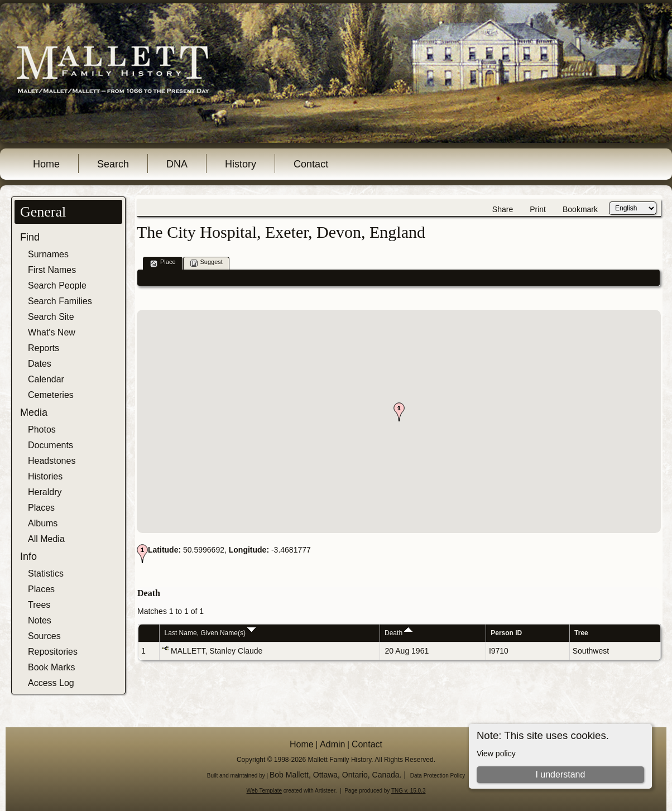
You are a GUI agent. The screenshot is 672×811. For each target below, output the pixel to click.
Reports (44, 348)
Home (46, 164)
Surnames (48, 254)
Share (503, 209)
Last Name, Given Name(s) (210, 633)
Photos (42, 430)
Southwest (591, 651)
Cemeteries (51, 395)
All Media (46, 539)
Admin (332, 744)
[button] (399, 412)
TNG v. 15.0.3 (409, 791)
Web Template (265, 791)
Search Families (60, 301)
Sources (44, 636)
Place (163, 263)
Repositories (53, 652)
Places (41, 508)
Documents (51, 445)
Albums (43, 523)
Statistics (46, 574)
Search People (57, 285)
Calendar (46, 379)
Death (399, 633)
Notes (40, 620)
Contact (311, 164)
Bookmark (580, 209)
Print (538, 209)
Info (28, 556)
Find (30, 237)
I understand (560, 774)
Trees (39, 605)
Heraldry (45, 492)
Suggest (207, 263)
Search (113, 164)
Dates (40, 364)
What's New (52, 332)
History (241, 164)
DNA (177, 164)
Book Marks (51, 667)
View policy (496, 754)
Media (34, 412)
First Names (52, 270)
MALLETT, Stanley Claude (217, 651)
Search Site (51, 317)
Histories (45, 476)
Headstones (52, 461)
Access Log (51, 683)
